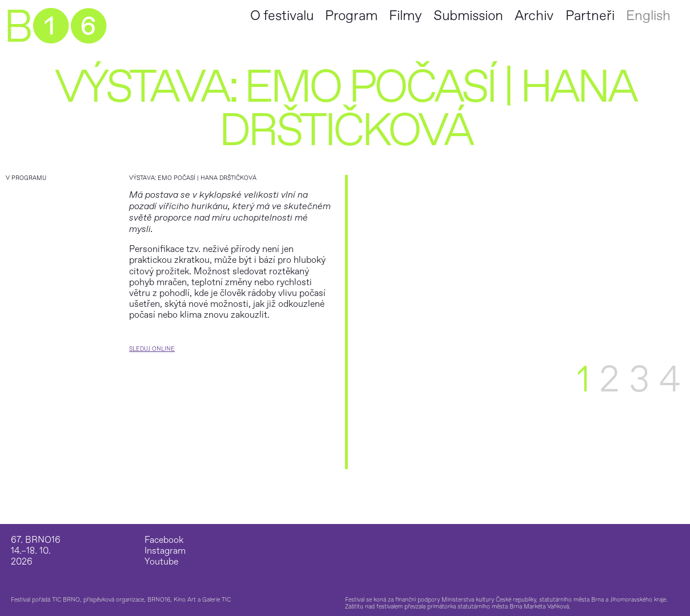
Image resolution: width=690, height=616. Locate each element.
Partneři (590, 16)
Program (351, 16)
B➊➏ (55, 27)
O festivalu (282, 16)
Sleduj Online (152, 349)
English (648, 16)
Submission (468, 16)
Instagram (165, 551)
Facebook (164, 540)
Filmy (405, 16)
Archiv (534, 16)
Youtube (161, 562)
